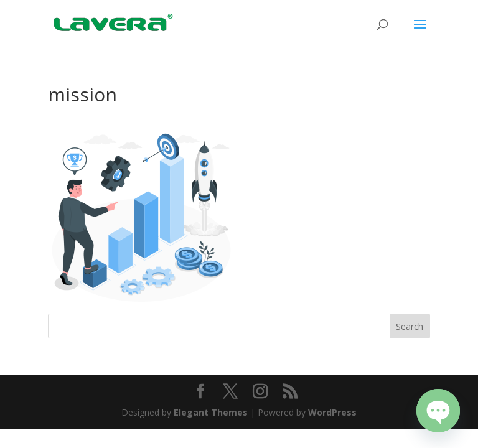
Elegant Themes (211, 412)
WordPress (332, 412)
